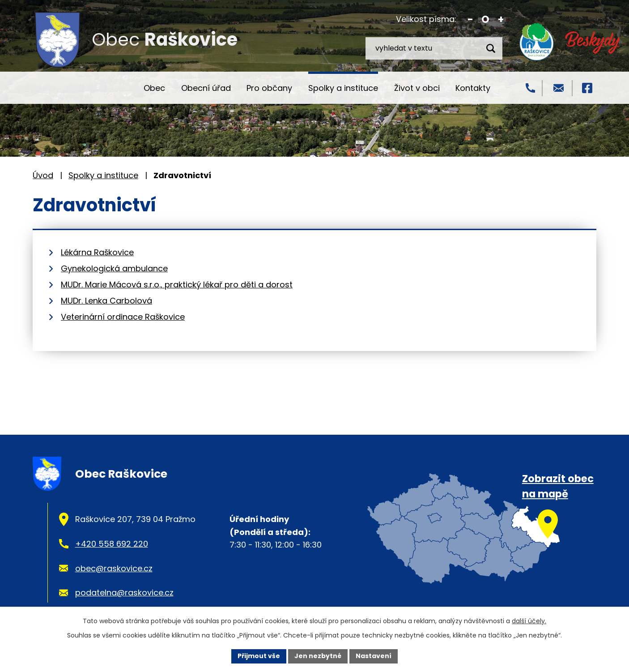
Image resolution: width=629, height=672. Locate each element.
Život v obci (417, 88)
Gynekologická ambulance (114, 268)
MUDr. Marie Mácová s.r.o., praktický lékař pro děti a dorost (177, 285)
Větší (501, 19)
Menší (470, 19)
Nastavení (374, 656)
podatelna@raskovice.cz (124, 593)
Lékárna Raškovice (97, 252)
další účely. (529, 621)
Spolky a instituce (343, 88)
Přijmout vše (259, 656)
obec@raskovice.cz (114, 568)
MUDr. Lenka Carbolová (106, 301)
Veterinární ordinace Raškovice (123, 317)
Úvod (119, 88)
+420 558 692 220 (112, 544)
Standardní (486, 19)
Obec (154, 88)
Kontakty (473, 88)
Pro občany (269, 88)
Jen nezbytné (318, 656)
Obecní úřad (206, 88)
